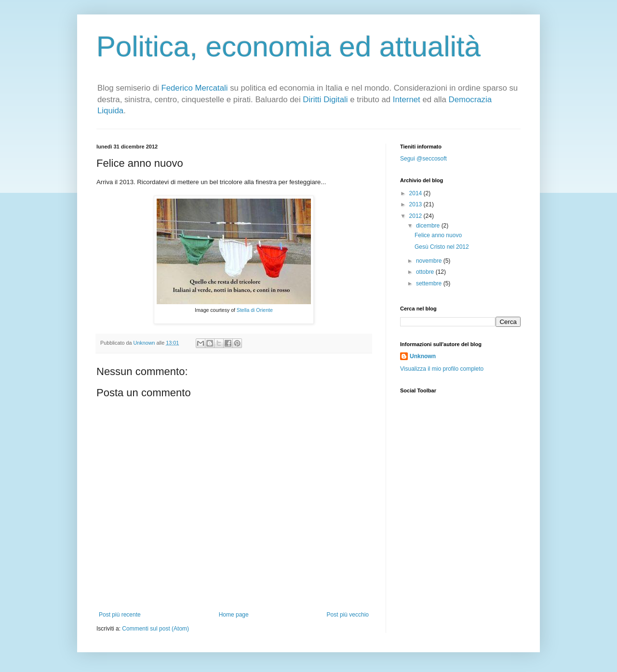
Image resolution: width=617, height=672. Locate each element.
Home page (234, 615)
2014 (416, 193)
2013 (416, 204)
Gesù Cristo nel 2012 (442, 247)
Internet (407, 100)
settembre (430, 283)
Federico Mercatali (194, 88)
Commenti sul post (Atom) (155, 629)
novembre (430, 261)
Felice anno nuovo (438, 235)
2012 (416, 216)
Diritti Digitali (325, 100)
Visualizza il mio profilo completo (442, 369)
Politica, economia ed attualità (288, 47)
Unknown (423, 356)
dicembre (429, 226)
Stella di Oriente (255, 310)
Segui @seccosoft (423, 159)
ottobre (426, 272)
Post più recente (120, 615)
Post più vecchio (348, 615)
